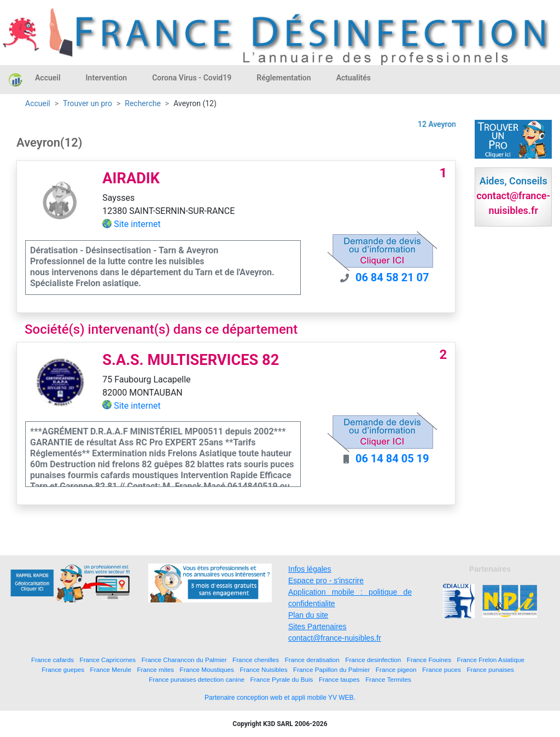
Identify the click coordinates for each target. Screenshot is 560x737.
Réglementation (284, 78)
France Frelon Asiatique (491, 660)
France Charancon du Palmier (184, 660)
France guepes (63, 669)
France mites (155, 669)
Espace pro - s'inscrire (326, 581)
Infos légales (310, 569)
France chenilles (256, 660)
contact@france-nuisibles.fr (335, 638)
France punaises (490, 669)
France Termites (388, 679)
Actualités (354, 78)
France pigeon (396, 669)
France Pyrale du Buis (281, 679)
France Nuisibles (263, 669)
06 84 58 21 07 (392, 277)
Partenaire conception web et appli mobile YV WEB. (280, 698)
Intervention (107, 78)
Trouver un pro (87, 103)
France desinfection (373, 660)
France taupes (339, 679)
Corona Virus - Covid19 (192, 78)
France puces (442, 669)
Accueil (48, 78)
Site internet (137, 224)
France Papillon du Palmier (331, 669)
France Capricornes (108, 660)
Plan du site (308, 615)
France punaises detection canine (197, 679)
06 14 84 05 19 (392, 459)
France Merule (111, 669)
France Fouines (429, 660)
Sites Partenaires (317, 626)
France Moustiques (207, 669)
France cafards (52, 660)
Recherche (143, 103)
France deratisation (312, 660)
